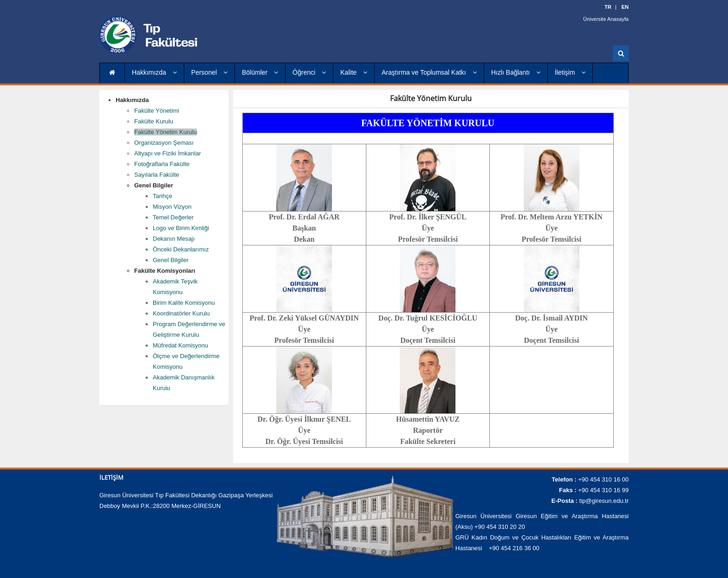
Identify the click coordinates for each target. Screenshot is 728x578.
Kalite (354, 72)
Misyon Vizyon (172, 207)
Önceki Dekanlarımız (181, 249)
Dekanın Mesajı (174, 239)
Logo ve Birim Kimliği (181, 228)
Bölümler (260, 72)
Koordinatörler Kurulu (181, 313)
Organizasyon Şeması (164, 143)
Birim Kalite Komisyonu (184, 303)
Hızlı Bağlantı (516, 72)
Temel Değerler (173, 217)
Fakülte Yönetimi (157, 111)
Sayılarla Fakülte (157, 175)
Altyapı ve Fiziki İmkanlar (168, 153)
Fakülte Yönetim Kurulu (166, 132)
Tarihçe (162, 196)
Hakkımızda (154, 72)
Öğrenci (309, 72)
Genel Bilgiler (171, 260)
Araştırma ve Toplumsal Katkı (429, 72)
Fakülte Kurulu (154, 121)
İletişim (570, 72)
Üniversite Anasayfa (606, 19)
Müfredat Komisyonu (180, 345)
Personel (209, 72)
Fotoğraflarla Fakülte (162, 164)
